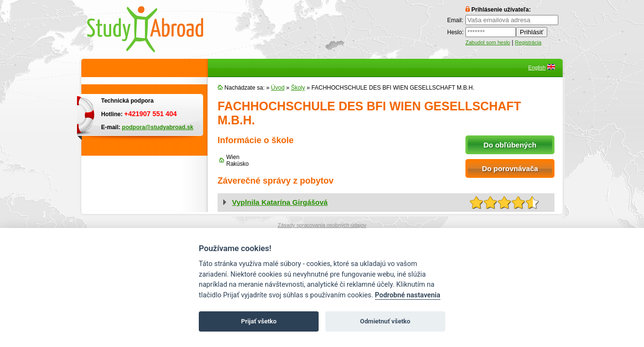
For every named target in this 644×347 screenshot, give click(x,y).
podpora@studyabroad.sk (157, 127)
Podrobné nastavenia (408, 295)
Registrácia (528, 42)
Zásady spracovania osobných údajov (322, 225)
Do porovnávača (510, 168)
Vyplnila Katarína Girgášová (280, 202)
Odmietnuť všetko (385, 321)
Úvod (278, 88)
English (537, 67)
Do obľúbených (510, 145)
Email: (455, 20)
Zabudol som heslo (488, 42)
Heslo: (455, 32)
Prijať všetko (259, 321)
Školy (298, 88)
